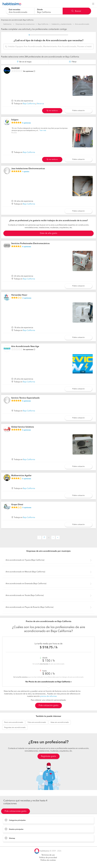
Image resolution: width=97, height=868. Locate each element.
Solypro (15, 120)
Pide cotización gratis (48, 705)
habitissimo (7, 24)
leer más (43, 130)
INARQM (15, 68)
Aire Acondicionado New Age (25, 346)
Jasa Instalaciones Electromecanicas (28, 169)
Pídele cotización (78, 111)
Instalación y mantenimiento (62, 24)
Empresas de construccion (25, 24)
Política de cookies (48, 860)
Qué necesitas (14, 10)
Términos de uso (48, 855)
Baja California (43, 24)
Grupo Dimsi (17, 505)
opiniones (26, 123)
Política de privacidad (48, 858)
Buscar (76, 11)
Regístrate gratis (48, 756)
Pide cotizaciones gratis (15, 811)
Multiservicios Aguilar (21, 476)
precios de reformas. (49, 696)
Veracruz (40, 104)
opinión (26, 172)
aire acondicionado (14, 722)
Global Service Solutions (23, 427)
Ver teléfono (52, 111)
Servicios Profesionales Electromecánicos (30, 244)
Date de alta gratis (49, 233)
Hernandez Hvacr (19, 295)
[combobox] (20, 11)
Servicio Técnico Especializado (25, 398)
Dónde (40, 10)
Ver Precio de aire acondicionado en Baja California (48, 682)
